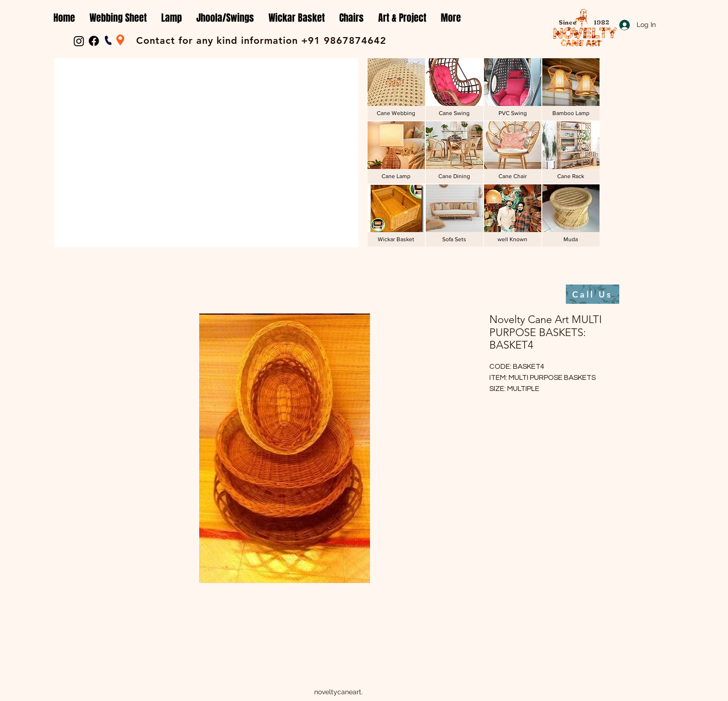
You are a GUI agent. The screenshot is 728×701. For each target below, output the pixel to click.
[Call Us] (593, 294)
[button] (118, 18)
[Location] (120, 40)
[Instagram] (79, 41)
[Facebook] (94, 41)
